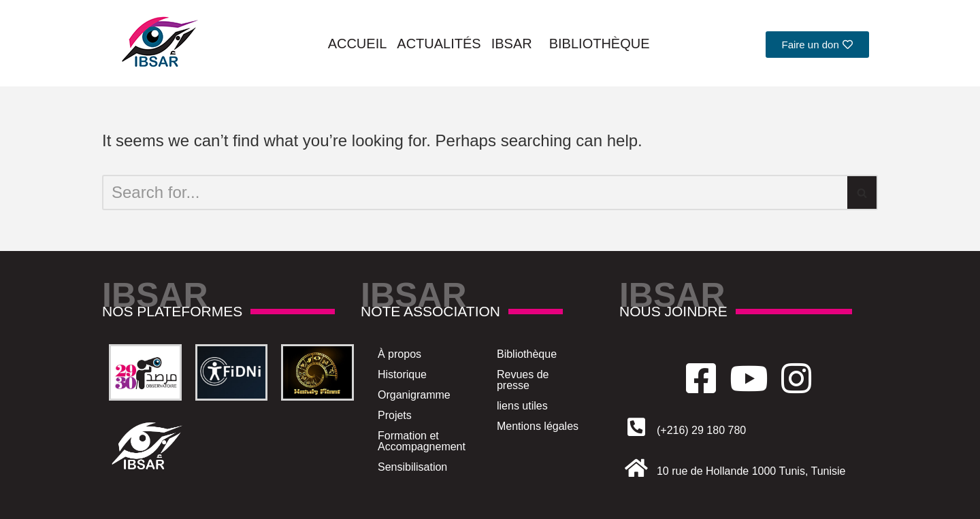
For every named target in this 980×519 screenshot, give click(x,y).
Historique (402, 374)
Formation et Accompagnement (422, 441)
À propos (399, 354)
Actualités (439, 44)
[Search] (475, 192)
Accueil (358, 44)
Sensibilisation (412, 467)
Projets (395, 415)
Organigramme (414, 395)
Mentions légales (538, 426)
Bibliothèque (600, 44)
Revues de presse (523, 380)
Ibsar (515, 44)
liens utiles (522, 406)
